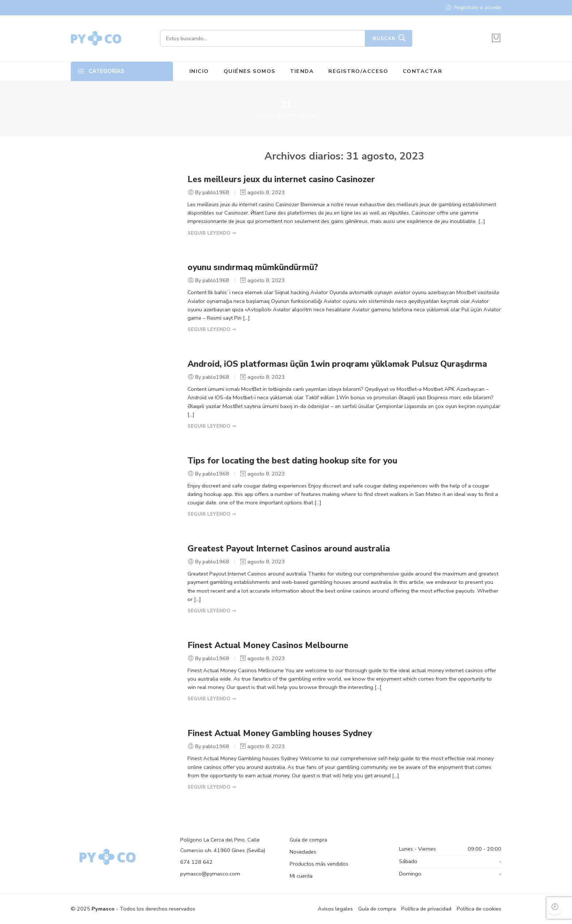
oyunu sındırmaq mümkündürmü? (253, 267)
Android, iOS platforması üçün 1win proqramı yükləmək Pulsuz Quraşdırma (337, 364)
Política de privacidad (426, 909)
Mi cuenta (301, 876)
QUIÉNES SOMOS (250, 71)
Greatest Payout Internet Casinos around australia (289, 549)
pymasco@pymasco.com (210, 874)
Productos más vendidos (319, 864)
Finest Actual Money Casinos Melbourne (268, 645)
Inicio (262, 115)
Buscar (384, 39)
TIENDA (302, 71)
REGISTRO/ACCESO (358, 71)
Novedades (303, 852)
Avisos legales (335, 909)
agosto (308, 115)
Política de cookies (479, 909)
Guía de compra (308, 840)
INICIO (199, 71)
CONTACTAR (422, 71)
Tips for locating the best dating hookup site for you (292, 461)
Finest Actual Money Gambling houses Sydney (280, 733)
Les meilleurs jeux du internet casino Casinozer (281, 179)
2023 (283, 115)
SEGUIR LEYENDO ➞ (212, 233)
